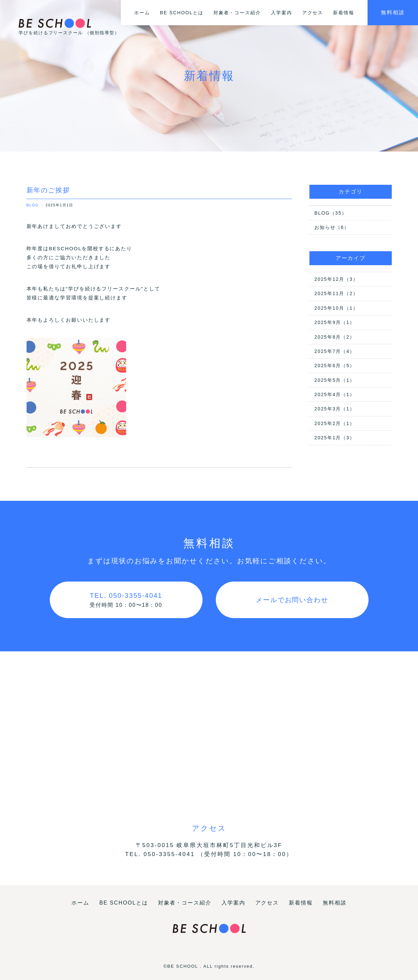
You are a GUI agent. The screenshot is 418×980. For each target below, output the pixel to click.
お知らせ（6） (332, 227)
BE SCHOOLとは (182, 13)
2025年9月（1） (335, 322)
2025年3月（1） (335, 409)
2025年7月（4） (335, 351)
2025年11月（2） (336, 293)
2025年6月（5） (335, 366)
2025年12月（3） (336, 279)
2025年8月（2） (335, 337)
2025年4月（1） (335, 394)
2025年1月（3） (335, 438)
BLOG (33, 205)
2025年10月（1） (336, 308)
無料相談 (393, 12)
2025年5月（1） (335, 380)
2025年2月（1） (335, 423)
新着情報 (344, 13)
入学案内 (282, 13)
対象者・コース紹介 (237, 13)
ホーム (142, 13)
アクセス (313, 13)
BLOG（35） (331, 213)
